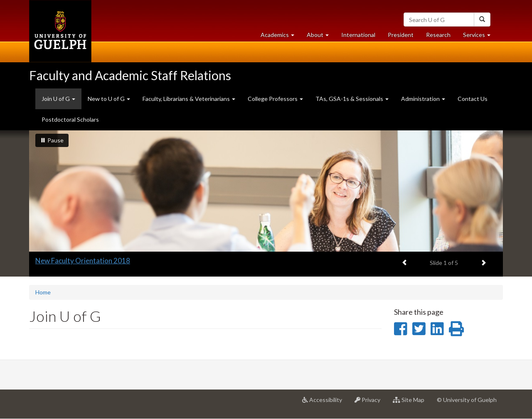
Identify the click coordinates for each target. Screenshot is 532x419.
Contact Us (473, 99)
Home (43, 292)
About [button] (321, 37)
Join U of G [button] (62, 102)
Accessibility (325, 403)
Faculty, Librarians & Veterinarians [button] (189, 99)
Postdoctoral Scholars (70, 119)
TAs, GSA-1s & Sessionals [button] (352, 99)
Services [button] (480, 37)
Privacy (371, 403)
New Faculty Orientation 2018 (83, 261)
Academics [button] (281, 37)
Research (441, 37)
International (358, 35)
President (401, 35)
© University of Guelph (467, 400)
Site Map (412, 403)
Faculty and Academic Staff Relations (130, 75)
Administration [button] (423, 99)
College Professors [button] (275, 99)
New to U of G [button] (109, 99)
